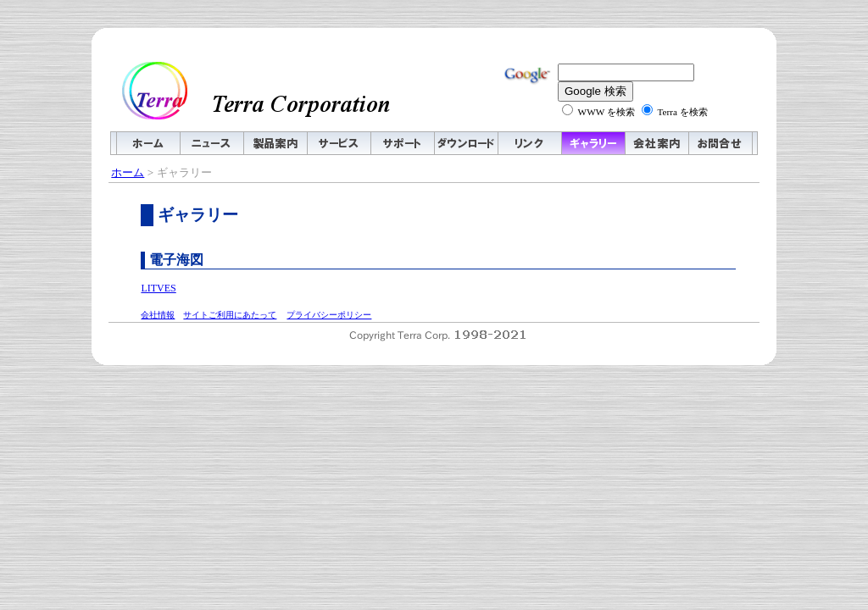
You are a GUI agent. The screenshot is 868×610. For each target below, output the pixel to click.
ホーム (128, 172)
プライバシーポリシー (329, 315)
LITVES (158, 288)
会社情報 (158, 315)
